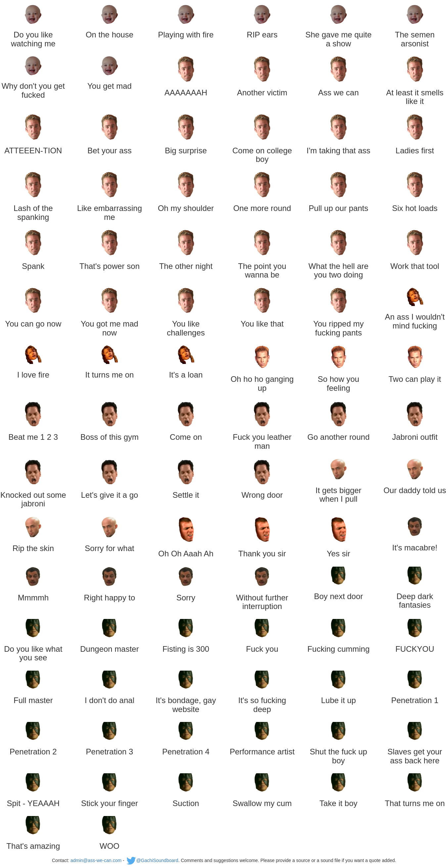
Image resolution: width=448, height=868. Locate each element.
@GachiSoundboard (152, 860)
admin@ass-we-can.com (96, 860)
